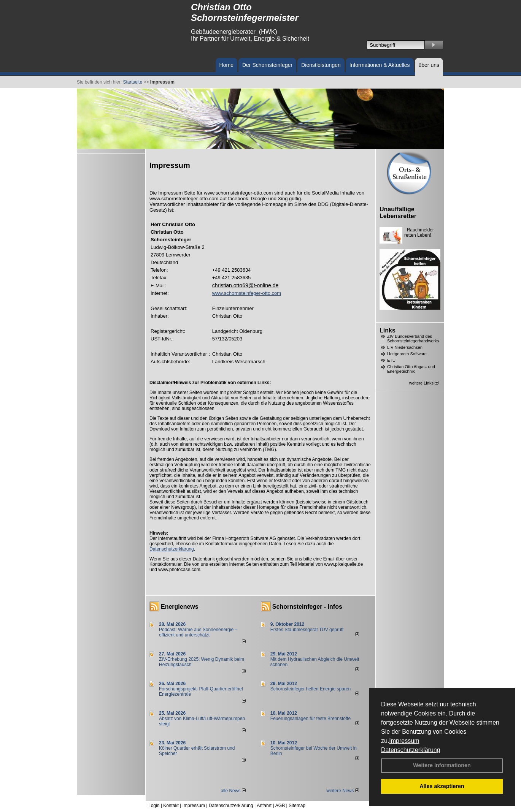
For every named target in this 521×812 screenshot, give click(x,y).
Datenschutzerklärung (411, 750)
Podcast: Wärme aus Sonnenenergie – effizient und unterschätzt (198, 632)
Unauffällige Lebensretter (398, 213)
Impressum (404, 741)
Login (154, 806)
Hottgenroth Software (407, 354)
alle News (233, 791)
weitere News (342, 791)
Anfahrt (264, 806)
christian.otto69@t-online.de (245, 285)
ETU (391, 360)
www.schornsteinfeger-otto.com (247, 293)
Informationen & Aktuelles (380, 65)
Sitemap (297, 806)
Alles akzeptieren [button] (442, 786)
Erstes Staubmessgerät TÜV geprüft (307, 630)
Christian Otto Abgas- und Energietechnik (411, 369)
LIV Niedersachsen (405, 347)
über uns (429, 65)
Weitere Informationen (442, 765)
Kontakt (171, 806)
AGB (280, 806)
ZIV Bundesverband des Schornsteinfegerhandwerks (413, 339)
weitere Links (424, 383)
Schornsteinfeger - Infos (307, 607)
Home (226, 65)
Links (388, 330)
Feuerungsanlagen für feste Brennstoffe (311, 719)
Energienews (180, 607)
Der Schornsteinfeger (267, 65)
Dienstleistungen (321, 65)
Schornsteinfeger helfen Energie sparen (311, 689)
